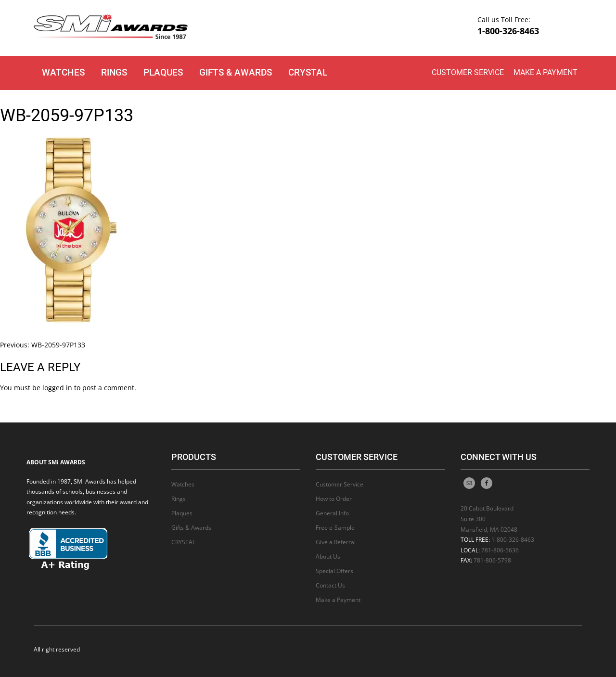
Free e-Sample (335, 528)
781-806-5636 (500, 550)
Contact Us (330, 585)
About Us (328, 556)
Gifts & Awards (236, 72)
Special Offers (334, 571)
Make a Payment (545, 72)
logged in (57, 388)
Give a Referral (336, 542)
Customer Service (468, 72)
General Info (332, 513)
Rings (114, 72)
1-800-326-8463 (508, 31)
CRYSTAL (308, 72)
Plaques (163, 72)
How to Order (334, 499)
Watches (63, 72)
